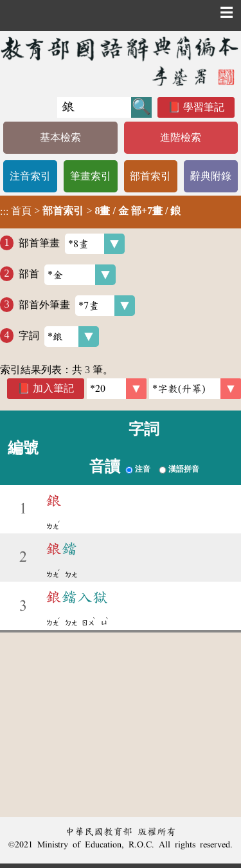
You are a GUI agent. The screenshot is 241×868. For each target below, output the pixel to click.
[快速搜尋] (94, 107)
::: (4, 212)
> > (90, 211)
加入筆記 (53, 388)
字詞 (59, 337)
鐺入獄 (77, 597)
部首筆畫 (72, 244)
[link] (195, 389)
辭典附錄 (211, 176)
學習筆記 (204, 107)
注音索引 (30, 176)
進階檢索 (181, 137)
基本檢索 (60, 137)
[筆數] (117, 389)
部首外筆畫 (77, 306)
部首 (67, 275)
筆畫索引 (91, 176)
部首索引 (150, 176)
